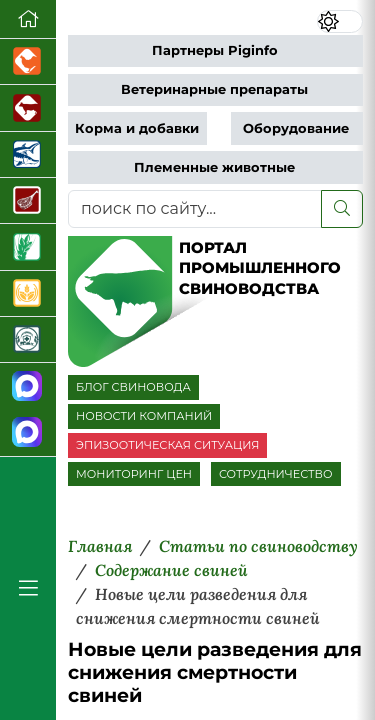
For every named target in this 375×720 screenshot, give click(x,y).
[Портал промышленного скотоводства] (28, 108)
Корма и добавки (137, 128)
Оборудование (296, 128)
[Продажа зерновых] (28, 294)
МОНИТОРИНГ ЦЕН (134, 474)
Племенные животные (214, 167)
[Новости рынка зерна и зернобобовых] (28, 247)
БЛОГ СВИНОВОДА (133, 387)
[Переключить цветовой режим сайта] (340, 21)
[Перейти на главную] (28, 19)
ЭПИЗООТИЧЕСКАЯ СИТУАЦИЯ (167, 445)
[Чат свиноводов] (28, 433)
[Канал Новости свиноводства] (28, 386)
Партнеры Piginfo (215, 50)
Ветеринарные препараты (214, 89)
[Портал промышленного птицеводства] (28, 62)
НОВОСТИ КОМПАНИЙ (144, 416)
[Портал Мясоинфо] (28, 201)
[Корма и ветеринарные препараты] (28, 340)
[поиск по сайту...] (195, 209)
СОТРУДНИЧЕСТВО (276, 474)
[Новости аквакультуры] (28, 155)
